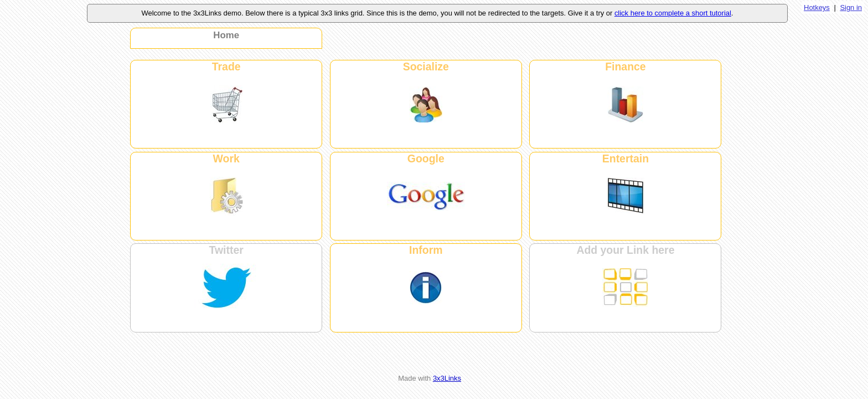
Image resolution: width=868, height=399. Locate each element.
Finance (625, 66)
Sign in (851, 7)
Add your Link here (625, 250)
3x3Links (447, 378)
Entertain (626, 158)
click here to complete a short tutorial (673, 13)
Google (426, 158)
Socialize (426, 66)
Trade (226, 66)
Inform (426, 250)
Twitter (226, 250)
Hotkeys (817, 7)
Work (226, 158)
